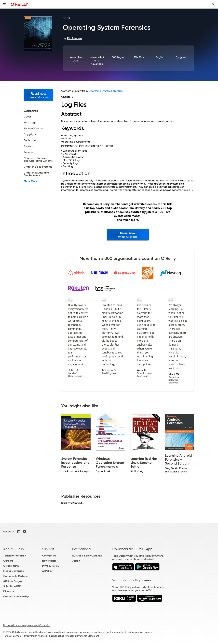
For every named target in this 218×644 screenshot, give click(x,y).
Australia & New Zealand (87, 556)
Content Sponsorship (16, 596)
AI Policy (47, 571)
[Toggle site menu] (4, 4)
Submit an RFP (12, 586)
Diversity (9, 591)
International (82, 549)
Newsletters (49, 561)
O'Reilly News (11, 566)
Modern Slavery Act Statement (83, 636)
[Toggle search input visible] (214, 4)
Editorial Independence (52, 636)
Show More (31, 181)
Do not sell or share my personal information (27, 625)
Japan (76, 561)
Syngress (181, 57)
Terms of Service (12, 636)
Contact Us (49, 556)
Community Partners (16, 576)
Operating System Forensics (105, 91)
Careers (8, 561)
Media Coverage (14, 571)
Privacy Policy (51, 566)
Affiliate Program (14, 581)
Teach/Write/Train (15, 556)
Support (48, 549)
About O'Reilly (14, 549)
